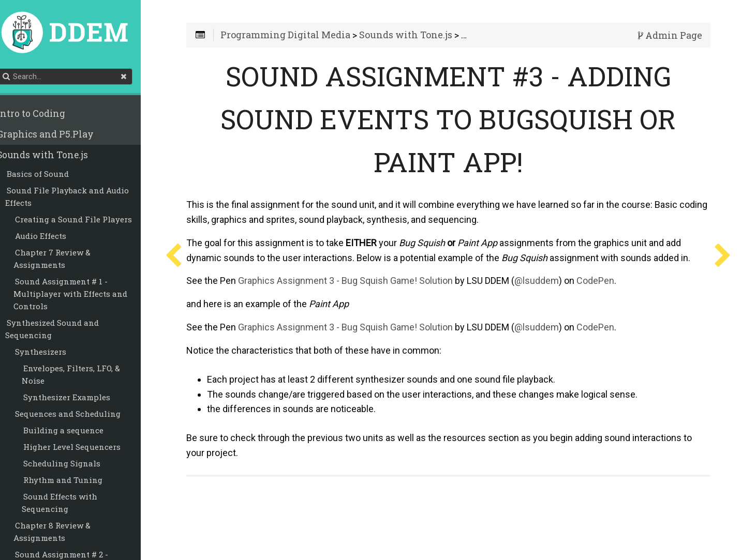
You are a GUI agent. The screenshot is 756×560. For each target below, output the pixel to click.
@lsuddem (555, 298)
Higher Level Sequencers (83, 448)
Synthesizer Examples (78, 399)
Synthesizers (52, 353)
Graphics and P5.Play (57, 136)
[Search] (78, 78)
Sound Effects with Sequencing (71, 504)
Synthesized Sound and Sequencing (63, 330)
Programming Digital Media (304, 37)
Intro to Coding (42, 115)
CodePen (614, 298)
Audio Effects (52, 237)
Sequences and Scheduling (79, 415)
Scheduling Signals (73, 465)
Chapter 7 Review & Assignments (63, 260)
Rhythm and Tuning (74, 481)
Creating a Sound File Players (85, 221)
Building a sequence (75, 432)
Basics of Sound (49, 175)
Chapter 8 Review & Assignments (63, 533)
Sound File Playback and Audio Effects (78, 198)
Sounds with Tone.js (54, 156)
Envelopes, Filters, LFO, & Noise (82, 376)
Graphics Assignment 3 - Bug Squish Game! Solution (364, 298)
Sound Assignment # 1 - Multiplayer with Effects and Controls (82, 295)
